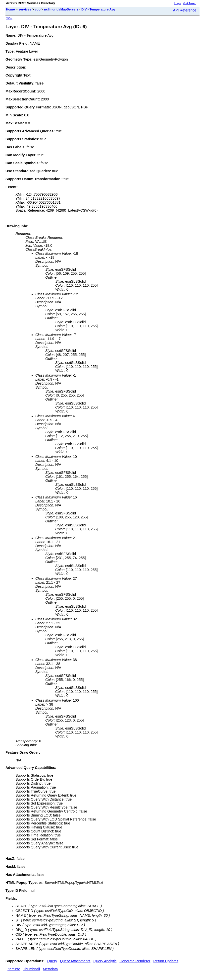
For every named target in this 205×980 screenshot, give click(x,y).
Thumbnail (31, 969)
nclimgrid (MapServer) (61, 9)
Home (10, 9)
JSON (9, 18)
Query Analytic (105, 961)
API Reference (185, 10)
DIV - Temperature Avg (98, 9)
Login (177, 3)
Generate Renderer (135, 961)
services (25, 9)
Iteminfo (14, 969)
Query (52, 961)
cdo (38, 9)
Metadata (50, 969)
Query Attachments (75, 961)
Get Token (190, 3)
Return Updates (166, 961)
